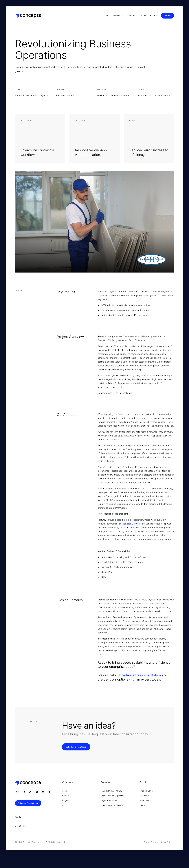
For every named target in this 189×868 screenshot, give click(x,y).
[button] (118, 16)
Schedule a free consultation (139, 675)
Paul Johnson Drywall (129, 524)
